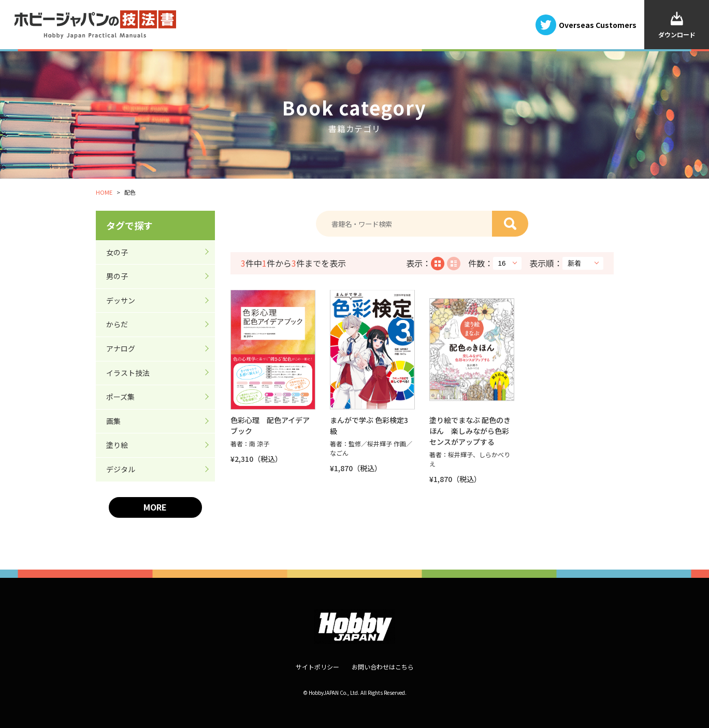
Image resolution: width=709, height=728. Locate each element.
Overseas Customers (598, 24)
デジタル (121, 469)
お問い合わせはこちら (383, 667)
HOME (104, 192)
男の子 (117, 276)
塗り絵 (117, 445)
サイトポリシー (317, 667)
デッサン (121, 300)
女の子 (117, 252)
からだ (117, 324)
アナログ (121, 348)
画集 (113, 421)
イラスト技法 (128, 373)
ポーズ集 (120, 397)
